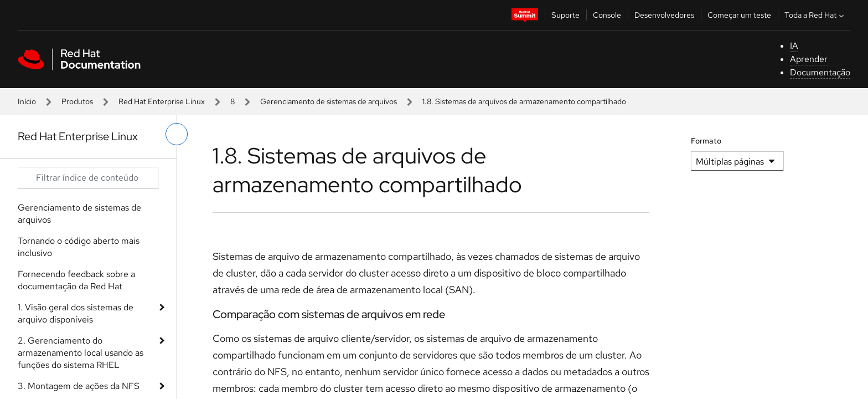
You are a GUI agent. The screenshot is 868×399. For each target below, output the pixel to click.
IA (794, 46)
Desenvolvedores (664, 15)
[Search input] (88, 178)
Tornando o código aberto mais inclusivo (79, 247)
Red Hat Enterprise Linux (162, 101)
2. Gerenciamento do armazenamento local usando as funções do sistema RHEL (81, 353)
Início (27, 101)
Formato (706, 141)
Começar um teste (739, 15)
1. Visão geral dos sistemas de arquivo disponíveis (76, 313)
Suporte (565, 15)
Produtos (77, 101)
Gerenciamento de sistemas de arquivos (329, 101)
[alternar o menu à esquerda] (177, 134)
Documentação (820, 72)
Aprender (809, 59)
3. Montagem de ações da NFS (79, 386)
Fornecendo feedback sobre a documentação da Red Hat (76, 280)
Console (607, 15)
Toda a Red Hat (815, 15)
